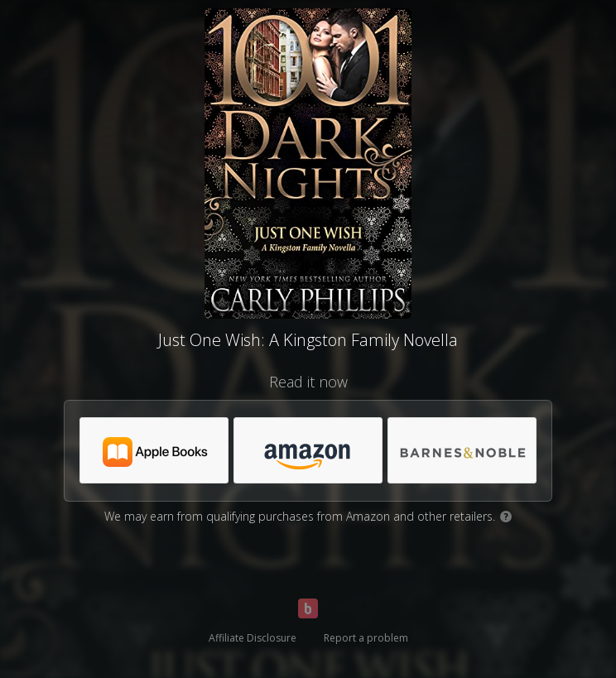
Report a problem (366, 638)
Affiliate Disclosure (253, 638)
